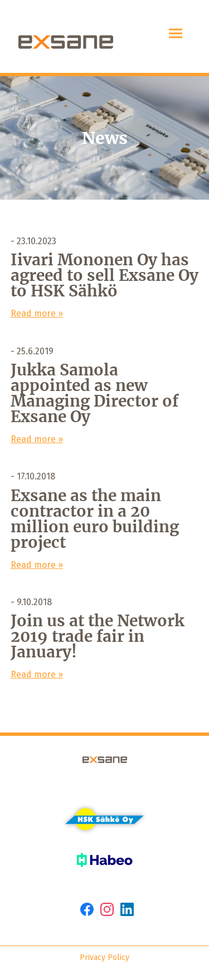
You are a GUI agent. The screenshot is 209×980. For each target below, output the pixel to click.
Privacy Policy (104, 957)
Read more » (37, 313)
